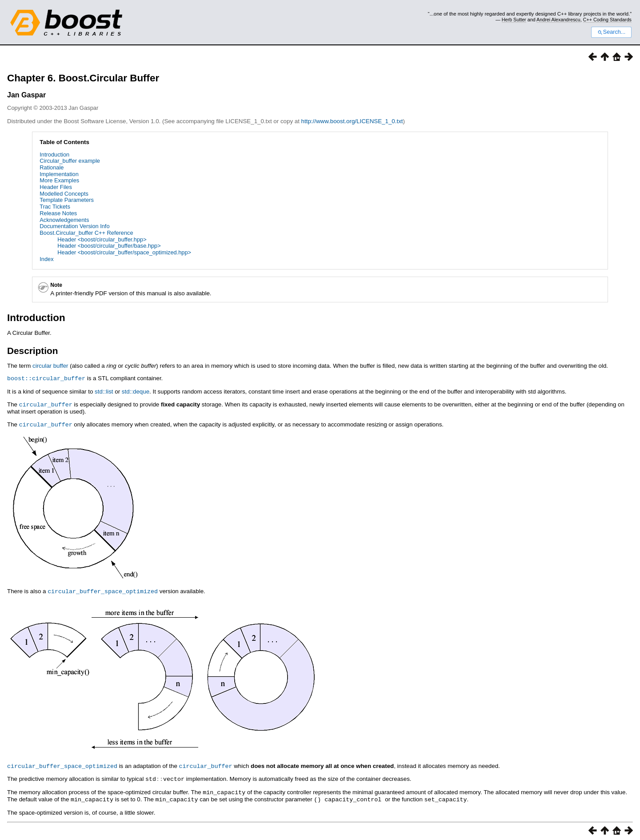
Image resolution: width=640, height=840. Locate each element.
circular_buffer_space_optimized (103, 590)
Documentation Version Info (74, 226)
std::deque (136, 391)
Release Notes (58, 213)
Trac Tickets (55, 207)
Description (32, 351)
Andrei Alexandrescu (558, 20)
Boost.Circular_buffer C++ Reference (86, 233)
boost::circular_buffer (46, 378)
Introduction (54, 155)
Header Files (56, 187)
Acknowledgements (64, 220)
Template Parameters (67, 200)
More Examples (59, 180)
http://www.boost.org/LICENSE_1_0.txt (352, 121)
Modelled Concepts (64, 194)
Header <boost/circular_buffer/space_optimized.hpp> (124, 252)
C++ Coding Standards (607, 20)
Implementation (59, 174)
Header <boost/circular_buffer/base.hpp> (109, 246)
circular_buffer (46, 404)
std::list (104, 391)
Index (46, 259)
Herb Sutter (514, 20)
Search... (611, 32)
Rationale (52, 167)
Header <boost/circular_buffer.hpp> (102, 239)
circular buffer (50, 366)
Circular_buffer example (70, 161)
